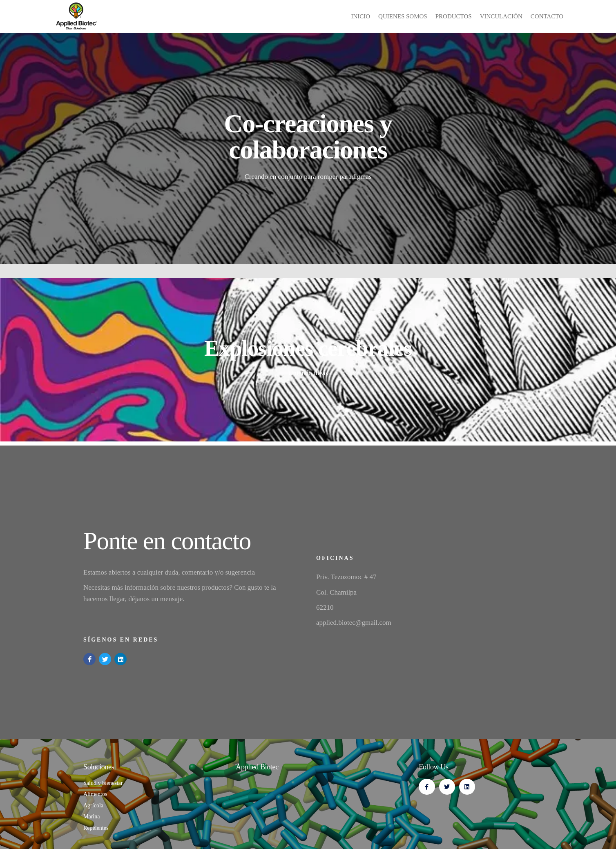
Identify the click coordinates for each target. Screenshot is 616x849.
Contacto (547, 16)
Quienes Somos (403, 16)
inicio (360, 16)
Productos (454, 16)
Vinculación (501, 16)
